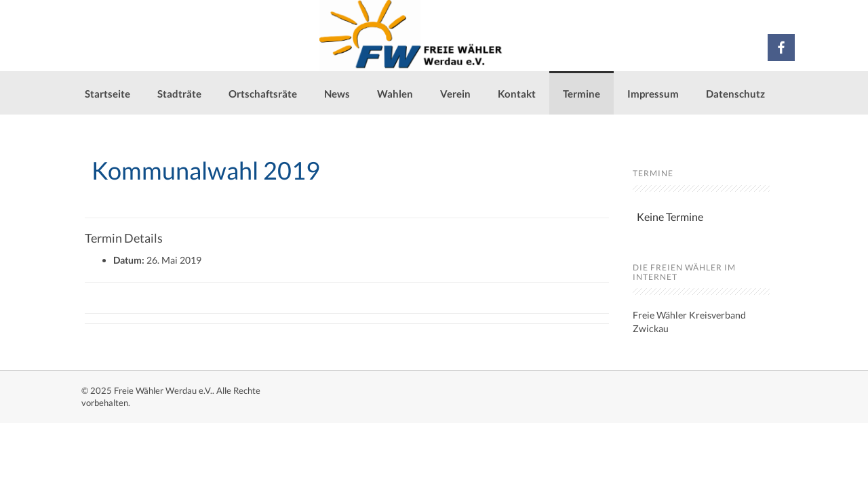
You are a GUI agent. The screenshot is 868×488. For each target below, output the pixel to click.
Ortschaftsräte (263, 94)
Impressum (653, 94)
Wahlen (395, 94)
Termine (581, 94)
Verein (455, 94)
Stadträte (179, 94)
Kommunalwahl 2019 (206, 170)
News (337, 94)
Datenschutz (735, 94)
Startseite (107, 94)
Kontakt (517, 94)
